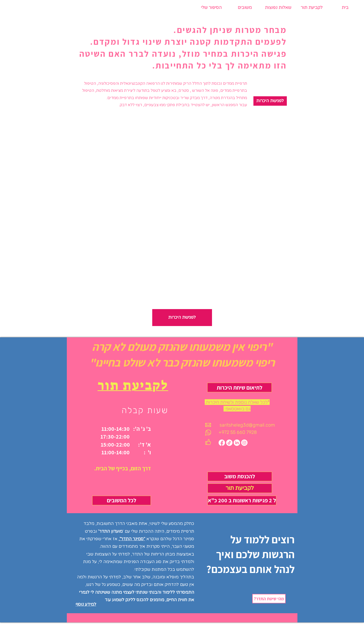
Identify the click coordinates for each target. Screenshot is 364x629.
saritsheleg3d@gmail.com (247, 425)
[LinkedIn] (237, 443)
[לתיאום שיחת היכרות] (240, 387)
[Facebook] (222, 443)
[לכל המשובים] (122, 500)
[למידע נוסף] (94, 604)
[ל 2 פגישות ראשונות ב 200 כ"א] (242, 500)
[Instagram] (244, 443)
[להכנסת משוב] (240, 476)
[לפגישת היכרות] (270, 101)
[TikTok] (229, 443)
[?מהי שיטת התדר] (269, 599)
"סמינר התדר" (132, 539)
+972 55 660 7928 (238, 432)
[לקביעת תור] (240, 488)
